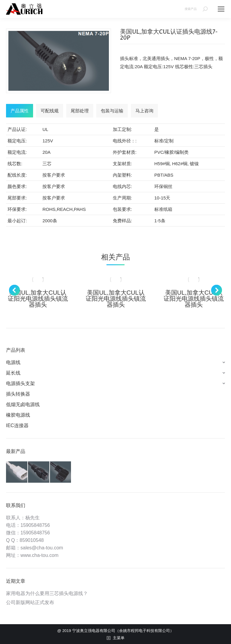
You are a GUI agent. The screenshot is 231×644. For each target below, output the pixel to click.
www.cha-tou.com (39, 555)
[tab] (20, 111)
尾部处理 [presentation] (80, 111)
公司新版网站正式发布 (30, 602)
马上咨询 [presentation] (144, 111)
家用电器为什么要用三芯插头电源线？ (47, 593)
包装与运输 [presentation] (112, 111)
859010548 (32, 540)
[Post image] (38, 280)
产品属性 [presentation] (20, 111)
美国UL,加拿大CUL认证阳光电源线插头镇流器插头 (38, 299)
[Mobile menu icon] (221, 9)
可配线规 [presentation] (50, 111)
